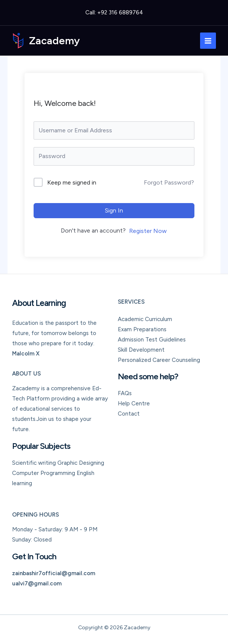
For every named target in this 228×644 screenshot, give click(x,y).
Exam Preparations (142, 329)
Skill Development (141, 350)
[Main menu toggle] (208, 41)
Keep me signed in (72, 182)
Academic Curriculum (145, 319)
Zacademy (55, 40)
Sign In (114, 210)
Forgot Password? (169, 182)
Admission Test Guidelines (152, 340)
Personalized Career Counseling (159, 360)
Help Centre (134, 403)
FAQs (125, 393)
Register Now (148, 231)
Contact (129, 414)
